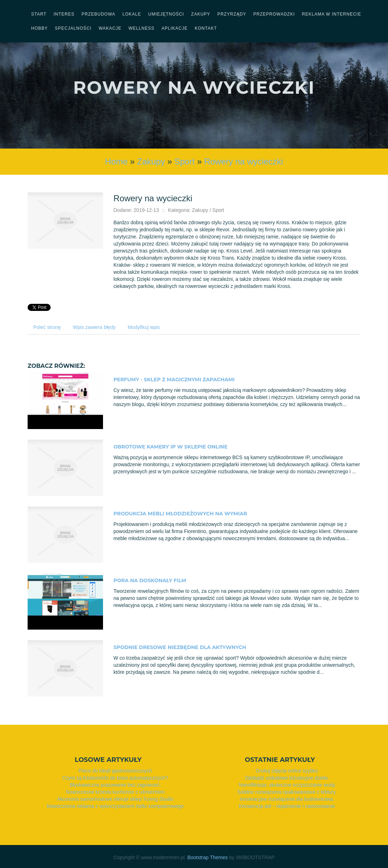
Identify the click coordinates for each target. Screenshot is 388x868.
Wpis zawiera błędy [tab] (94, 327)
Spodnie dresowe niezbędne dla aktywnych (180, 647)
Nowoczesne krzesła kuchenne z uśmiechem (115, 792)
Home (116, 161)
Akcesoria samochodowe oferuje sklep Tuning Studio (115, 799)
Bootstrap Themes (207, 857)
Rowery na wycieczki (244, 161)
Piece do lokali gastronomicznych (115, 771)
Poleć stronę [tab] (47, 327)
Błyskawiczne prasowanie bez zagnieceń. (115, 785)
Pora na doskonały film (150, 580)
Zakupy (151, 161)
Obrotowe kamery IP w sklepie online (171, 447)
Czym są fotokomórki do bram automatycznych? (115, 778)
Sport (185, 161)
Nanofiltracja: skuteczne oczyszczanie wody (287, 785)
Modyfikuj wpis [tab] (144, 327)
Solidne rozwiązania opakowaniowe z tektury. (287, 792)
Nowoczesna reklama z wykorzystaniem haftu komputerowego (115, 806)
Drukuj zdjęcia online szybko (287, 771)
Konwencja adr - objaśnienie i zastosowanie (287, 806)
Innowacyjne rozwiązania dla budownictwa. (287, 799)
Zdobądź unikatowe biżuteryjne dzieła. (287, 778)
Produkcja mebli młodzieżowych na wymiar (181, 514)
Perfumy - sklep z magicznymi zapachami (174, 380)
